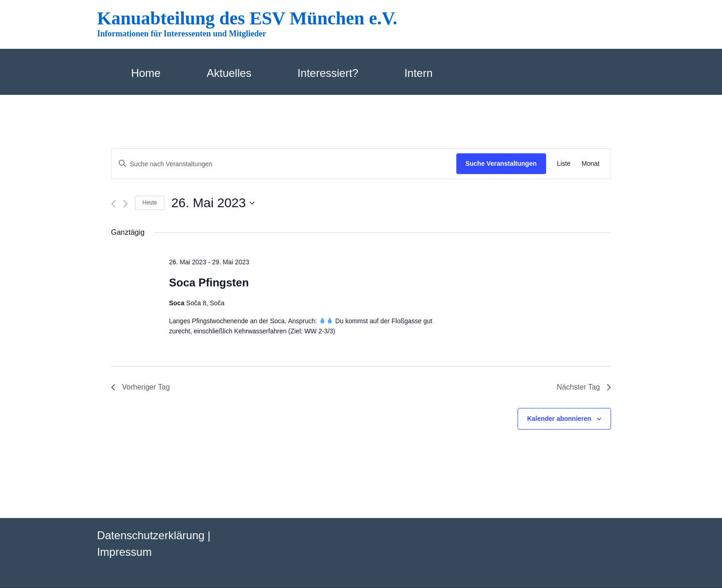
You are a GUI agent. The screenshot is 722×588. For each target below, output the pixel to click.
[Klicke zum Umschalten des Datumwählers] (213, 203)
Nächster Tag (584, 387)
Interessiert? (328, 73)
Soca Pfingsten (209, 282)
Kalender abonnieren (559, 419)
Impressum (125, 552)
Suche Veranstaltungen (501, 163)
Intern (418, 73)
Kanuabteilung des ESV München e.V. (247, 18)
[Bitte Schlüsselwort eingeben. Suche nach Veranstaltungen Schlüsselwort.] (284, 164)
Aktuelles (229, 73)
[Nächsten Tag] (125, 204)
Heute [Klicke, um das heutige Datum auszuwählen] (150, 203)
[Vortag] (114, 204)
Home (146, 73)
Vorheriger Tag (140, 387)
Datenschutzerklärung (151, 535)
